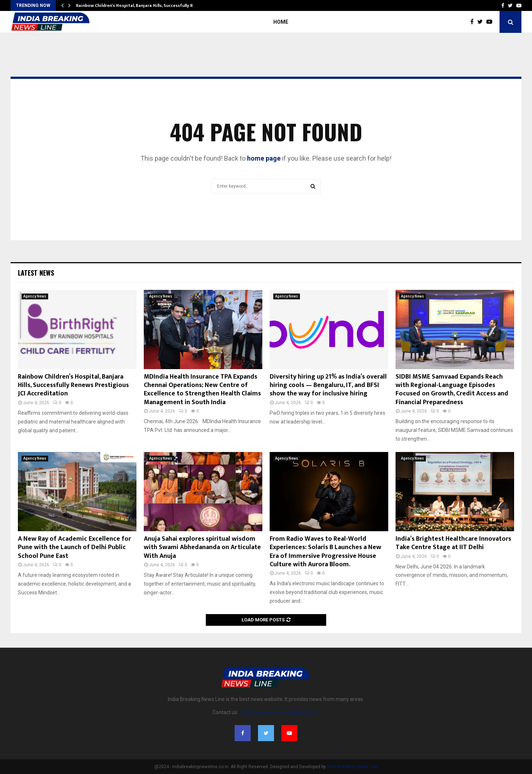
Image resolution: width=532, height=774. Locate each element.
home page (264, 158)
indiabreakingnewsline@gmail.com (280, 712)
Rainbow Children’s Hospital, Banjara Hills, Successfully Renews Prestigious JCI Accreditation (73, 385)
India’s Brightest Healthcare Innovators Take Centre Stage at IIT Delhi (453, 543)
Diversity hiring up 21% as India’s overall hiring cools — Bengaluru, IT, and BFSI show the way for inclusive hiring (328, 385)
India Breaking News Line (352, 767)
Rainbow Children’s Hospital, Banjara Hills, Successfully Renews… (143, 5)
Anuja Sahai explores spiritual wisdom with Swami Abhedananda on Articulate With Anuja (202, 547)
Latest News (36, 273)
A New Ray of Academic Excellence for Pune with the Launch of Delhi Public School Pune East (74, 547)
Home (281, 22)
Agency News (35, 296)
